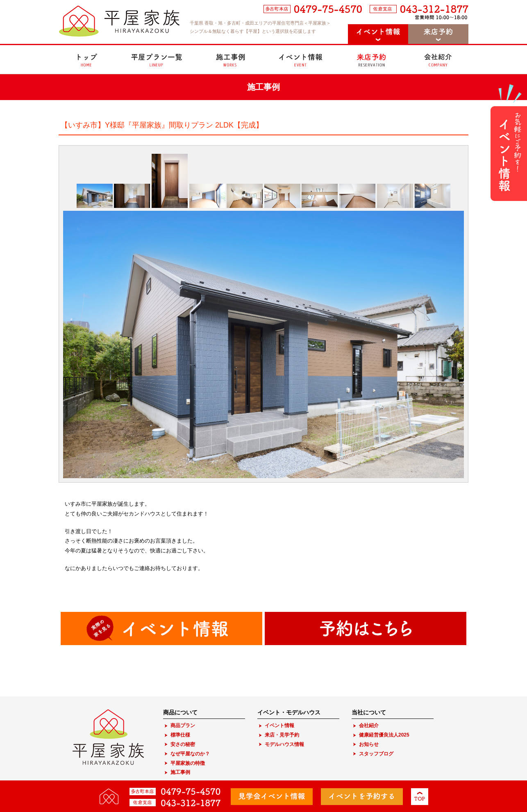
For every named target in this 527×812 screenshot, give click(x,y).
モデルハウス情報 (284, 744)
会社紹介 (369, 725)
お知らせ (369, 744)
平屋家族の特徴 (188, 763)
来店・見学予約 (282, 735)
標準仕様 (180, 735)
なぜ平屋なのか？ (190, 754)
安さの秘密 (183, 744)
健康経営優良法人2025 (384, 735)
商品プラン (183, 725)
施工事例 (180, 772)
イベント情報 (279, 725)
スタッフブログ (376, 754)
